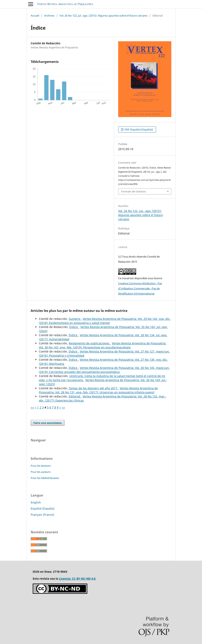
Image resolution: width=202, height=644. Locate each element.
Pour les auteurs (41, 472)
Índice (74, 327)
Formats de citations (134, 191)
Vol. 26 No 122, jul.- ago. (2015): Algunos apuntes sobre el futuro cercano (103, 16)
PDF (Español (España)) (139, 129)
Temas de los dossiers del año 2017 (93, 388)
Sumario (75, 319)
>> (63, 407)
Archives (49, 16)
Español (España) (43, 508)
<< (32, 407)
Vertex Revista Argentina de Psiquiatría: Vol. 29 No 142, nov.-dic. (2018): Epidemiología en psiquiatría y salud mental (105, 321)
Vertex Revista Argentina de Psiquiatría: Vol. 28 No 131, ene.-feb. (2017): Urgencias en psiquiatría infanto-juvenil (98, 390)
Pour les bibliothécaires (45, 478)
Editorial (75, 396)
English (36, 502)
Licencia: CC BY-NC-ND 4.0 (78, 579)
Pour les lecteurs (41, 466)
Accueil (35, 16)
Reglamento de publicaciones (89, 343)
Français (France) (42, 515)
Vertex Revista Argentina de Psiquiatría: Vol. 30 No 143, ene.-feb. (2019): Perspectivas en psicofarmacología (103, 345)
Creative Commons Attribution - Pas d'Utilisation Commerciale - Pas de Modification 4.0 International (140, 288)
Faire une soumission (48, 423)
